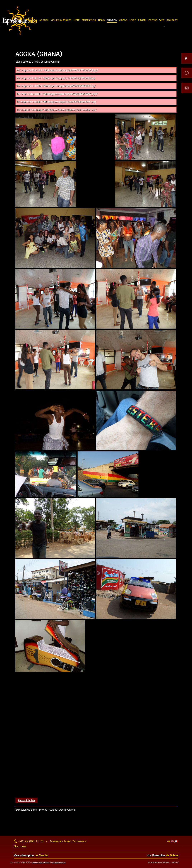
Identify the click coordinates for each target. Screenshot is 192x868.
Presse (153, 20)
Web (162, 20)
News (102, 20)
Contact (172, 20)
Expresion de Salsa (26, 810)
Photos (112, 20)
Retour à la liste (26, 800)
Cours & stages (62, 20)
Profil (142, 20)
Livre (133, 20)
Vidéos (123, 20)
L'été (77, 20)
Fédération (89, 20)
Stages (53, 810)
